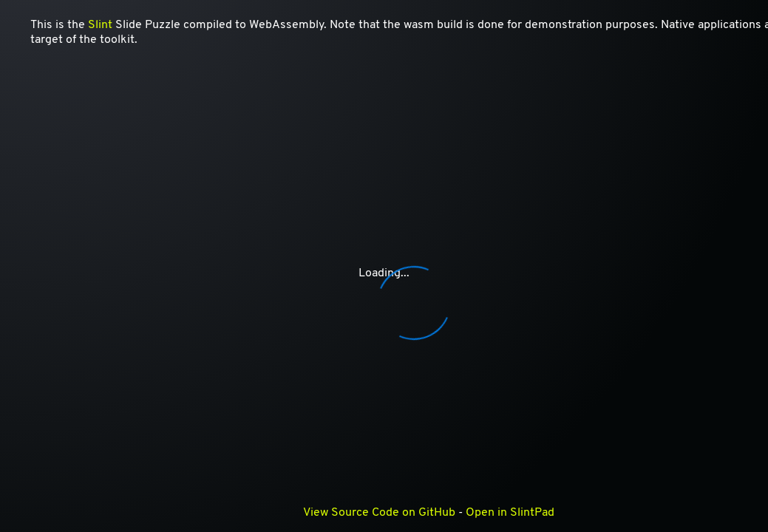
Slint (100, 25)
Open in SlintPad (510, 513)
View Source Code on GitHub (379, 513)
